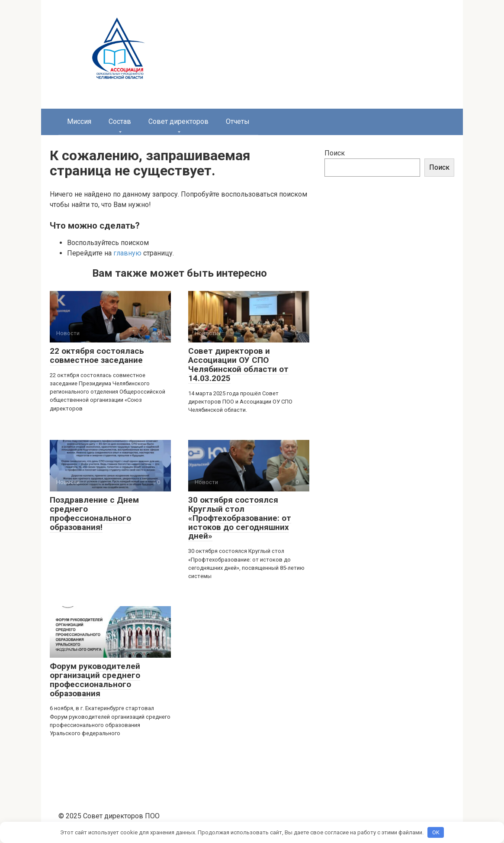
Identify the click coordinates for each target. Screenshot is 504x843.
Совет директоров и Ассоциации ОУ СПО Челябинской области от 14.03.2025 (238, 365)
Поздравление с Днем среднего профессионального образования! (94, 514)
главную (127, 253)
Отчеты (238, 121)
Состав (120, 121)
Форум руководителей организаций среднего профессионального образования (95, 680)
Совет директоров (178, 121)
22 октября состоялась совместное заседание (97, 355)
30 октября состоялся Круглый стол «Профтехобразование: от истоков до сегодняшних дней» (240, 518)
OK (436, 832)
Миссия (79, 121)
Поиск (335, 153)
